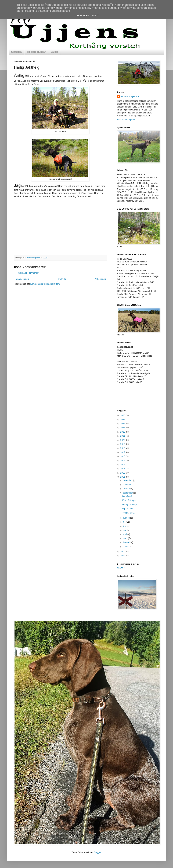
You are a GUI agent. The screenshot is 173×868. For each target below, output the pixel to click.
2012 (123, 473)
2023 (123, 428)
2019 (123, 444)
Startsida (16, 52)
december (128, 480)
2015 (123, 461)
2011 (123, 477)
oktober (127, 489)
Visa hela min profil (126, 120)
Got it (95, 16)
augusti (127, 518)
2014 (123, 465)
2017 (123, 452)
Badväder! (127, 496)
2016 (123, 456)
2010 (123, 552)
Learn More (82, 16)
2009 (123, 556)
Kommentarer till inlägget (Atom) (45, 284)
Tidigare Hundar (36, 52)
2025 (123, 420)
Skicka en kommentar (28, 273)
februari (127, 542)
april (125, 534)
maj (125, 530)
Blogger (97, 852)
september (128, 493)
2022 (123, 432)
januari (126, 547)
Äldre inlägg (100, 279)
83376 (120, 568)
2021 (123, 436)
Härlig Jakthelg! (130, 505)
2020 (123, 440)
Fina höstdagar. (130, 500)
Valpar (55, 52)
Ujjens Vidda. (129, 509)
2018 (123, 448)
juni (125, 526)
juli (124, 522)
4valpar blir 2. (129, 513)
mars (125, 538)
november (128, 485)
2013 (123, 469)
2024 (123, 424)
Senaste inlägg (22, 279)
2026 (123, 415)
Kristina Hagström (130, 96)
